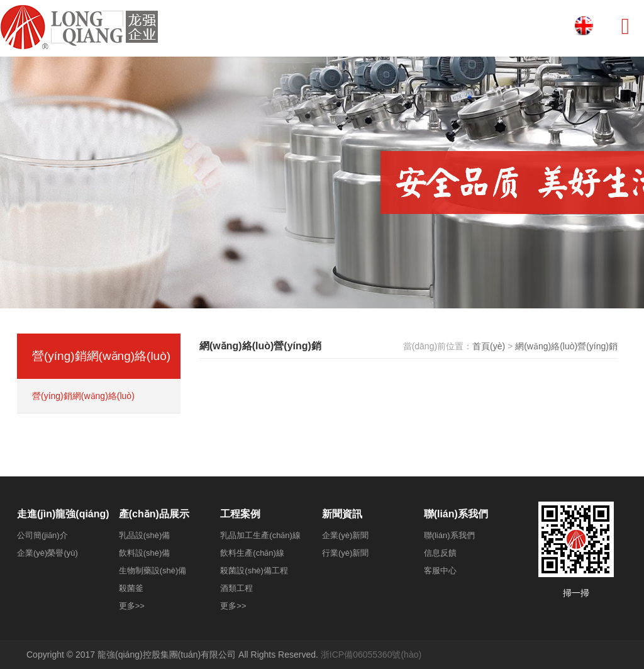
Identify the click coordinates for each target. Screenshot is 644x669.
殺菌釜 (131, 588)
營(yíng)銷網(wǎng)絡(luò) (83, 396)
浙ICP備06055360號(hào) (371, 655)
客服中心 (440, 571)
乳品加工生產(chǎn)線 (260, 535)
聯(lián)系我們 (456, 514)
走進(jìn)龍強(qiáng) (63, 514)
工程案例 (240, 514)
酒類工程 (236, 588)
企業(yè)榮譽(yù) (47, 553)
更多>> (132, 606)
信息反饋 (440, 553)
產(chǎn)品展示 (154, 514)
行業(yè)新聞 (345, 553)
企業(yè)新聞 (345, 535)
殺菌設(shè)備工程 (254, 571)
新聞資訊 (342, 514)
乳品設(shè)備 (145, 535)
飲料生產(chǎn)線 (252, 553)
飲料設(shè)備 (145, 553)
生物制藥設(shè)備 (153, 571)
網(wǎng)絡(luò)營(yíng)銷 (566, 346)
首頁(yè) (489, 346)
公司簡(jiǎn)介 (42, 535)
